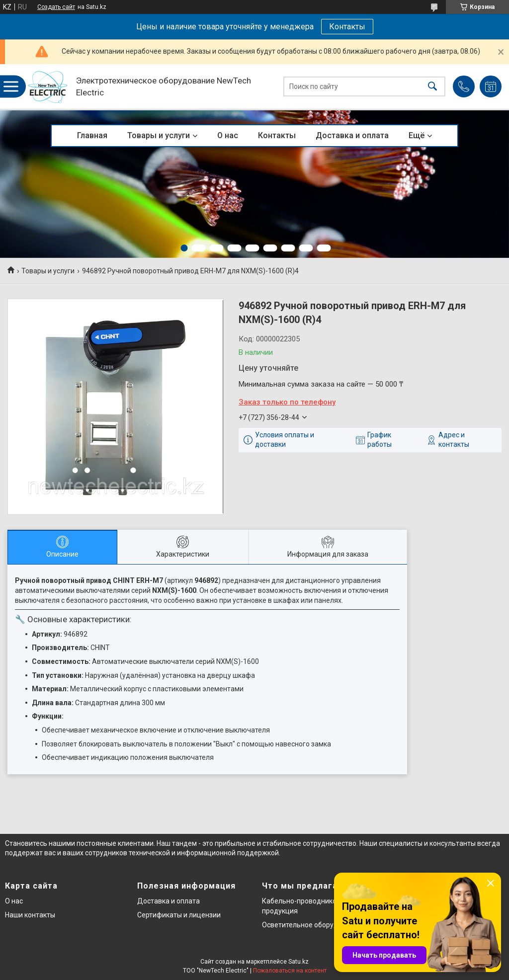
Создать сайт (56, 7)
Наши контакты (30, 915)
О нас (228, 135)
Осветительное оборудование (312, 925)
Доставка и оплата (352, 135)
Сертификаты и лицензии (179, 915)
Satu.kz (298, 962)
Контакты (347, 27)
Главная (92, 135)
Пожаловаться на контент (290, 971)
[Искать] (432, 87)
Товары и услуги (159, 135)
